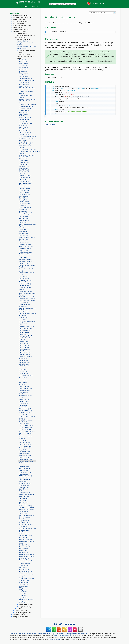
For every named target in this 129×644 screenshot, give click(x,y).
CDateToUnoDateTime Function (26, 93)
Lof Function (23, 379)
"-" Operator (23, 588)
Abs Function (23, 60)
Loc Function (23, 377)
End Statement (24, 217)
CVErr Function (24, 166)
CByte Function (24, 84)
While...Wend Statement (27, 579)
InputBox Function (25, 330)
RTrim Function (24, 487)
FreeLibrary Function (25, 280)
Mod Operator (23, 392)
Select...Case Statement (26, 80)
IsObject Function (25, 355)
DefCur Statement (25, 187)
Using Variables (24, 601)
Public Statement (24, 452)
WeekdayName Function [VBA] (27, 576)
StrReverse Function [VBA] (27, 528)
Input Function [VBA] (26, 329)
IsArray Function (24, 342)
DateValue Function (25, 177)
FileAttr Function (24, 243)
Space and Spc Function (26, 508)
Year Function (23, 586)
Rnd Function (23, 482)
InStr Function (24, 325)
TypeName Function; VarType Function (25, 561)
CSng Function (24, 159)
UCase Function (24, 566)
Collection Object (24, 131)
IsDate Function (24, 343)
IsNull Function (24, 351)
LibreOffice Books (64, 624)
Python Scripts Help (21, 611)
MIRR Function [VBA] (26, 388)
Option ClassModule (25, 427)
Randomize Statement (26, 461)
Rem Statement (24, 467)
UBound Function (24, 564)
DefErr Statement (25, 192)
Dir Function (23, 211)
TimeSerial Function (25, 545)
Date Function (23, 168)
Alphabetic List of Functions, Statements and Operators (25, 56)
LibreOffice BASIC (21, 33)
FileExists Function (25, 248)
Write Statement (24, 582)
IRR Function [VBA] (25, 338)
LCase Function (24, 364)
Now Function (23, 407)
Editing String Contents (26, 599)
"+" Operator (23, 592)
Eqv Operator (23, 226)
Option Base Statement (26, 426)
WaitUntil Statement (25, 571)
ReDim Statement (25, 463)
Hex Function (23, 316)
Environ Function (24, 220)
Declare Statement (25, 183)
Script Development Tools (23, 613)
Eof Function (23, 222)
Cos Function (23, 140)
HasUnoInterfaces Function (28, 314)
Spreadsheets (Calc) (19, 19)
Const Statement (24, 135)
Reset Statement (24, 470)
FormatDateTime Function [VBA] (27, 266)
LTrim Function (24, 368)
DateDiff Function (25, 172)
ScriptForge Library (25, 607)
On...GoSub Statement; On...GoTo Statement (26, 421)
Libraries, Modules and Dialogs (27, 47)
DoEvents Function (25, 215)
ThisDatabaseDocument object (26, 542)
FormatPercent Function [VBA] (27, 274)
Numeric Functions (25, 413)
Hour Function (24, 317)
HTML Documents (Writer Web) (23, 17)
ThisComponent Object (26, 539)
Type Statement (24, 558)
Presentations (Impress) (20, 21)
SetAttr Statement (25, 496)
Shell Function (24, 502)
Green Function (24, 312)
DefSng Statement (25, 200)
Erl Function (23, 230)
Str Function (23, 526)
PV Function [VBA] (25, 455)
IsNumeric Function (25, 353)
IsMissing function (25, 349)
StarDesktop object (25, 517)
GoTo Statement (24, 310)
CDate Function (24, 110)
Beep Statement (24, 73)
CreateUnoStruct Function (27, 155)
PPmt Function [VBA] (26, 446)
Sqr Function (23, 513)
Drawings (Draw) (18, 23)
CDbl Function (24, 112)
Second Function (24, 489)
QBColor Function (25, 457)
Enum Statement (24, 219)
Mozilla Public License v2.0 (63, 636)
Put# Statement (24, 454)
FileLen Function (24, 250)
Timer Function (24, 551)
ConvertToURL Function (27, 138)
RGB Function (23, 474)
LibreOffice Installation (20, 615)
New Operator (24, 403)
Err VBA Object (24, 233)
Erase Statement (24, 228)
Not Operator (23, 405)
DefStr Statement (25, 202)
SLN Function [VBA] (25, 506)
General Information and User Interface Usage (25, 36)
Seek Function (23, 491)
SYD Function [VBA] (25, 536)
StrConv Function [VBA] (27, 524)
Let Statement (23, 373)
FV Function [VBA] (25, 284)
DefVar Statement (25, 204)
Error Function (24, 235)
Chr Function (23, 121)
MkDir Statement (24, 390)
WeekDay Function (25, 573)
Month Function (24, 394)
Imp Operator (23, 323)
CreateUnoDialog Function (27, 144)
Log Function (23, 381)
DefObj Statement (25, 198)
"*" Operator (23, 590)
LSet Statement (24, 366)
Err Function (23, 232)
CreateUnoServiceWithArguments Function (28, 152)
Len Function (23, 371)
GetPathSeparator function (27, 297)
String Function (24, 530)
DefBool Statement (25, 185)
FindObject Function (25, 252)
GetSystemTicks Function (27, 301)
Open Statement (24, 424)
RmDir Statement (24, 480)
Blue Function (23, 75)
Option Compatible (25, 133)
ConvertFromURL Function (27, 136)
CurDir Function (24, 163)
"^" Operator (23, 597)
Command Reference (23, 39)
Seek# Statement (24, 493)
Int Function (23, 334)
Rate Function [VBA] (25, 459)
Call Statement (24, 77)
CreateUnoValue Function (27, 157)
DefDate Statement (25, 189)
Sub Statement (24, 532)
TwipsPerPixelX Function (27, 554)
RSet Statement (24, 485)
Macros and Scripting (20, 31)
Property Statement (25, 450)
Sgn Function (23, 500)
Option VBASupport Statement (25, 434)
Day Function (23, 179)
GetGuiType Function (26, 291)
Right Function (24, 478)
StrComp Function (25, 523)
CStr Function (23, 161)
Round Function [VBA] (26, 483)
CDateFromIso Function (26, 107)
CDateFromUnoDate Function (25, 102)
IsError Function (24, 347)
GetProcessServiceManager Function (28, 294)
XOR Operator (24, 584)
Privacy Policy (31, 634)
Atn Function (23, 69)
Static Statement (24, 519)
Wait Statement (24, 569)
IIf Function (23, 319)
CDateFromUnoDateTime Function (27, 89)
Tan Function (23, 538)
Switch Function (24, 534)
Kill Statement (23, 360)
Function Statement (25, 282)
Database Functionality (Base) (22, 25)
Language (35, 6)
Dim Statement (24, 209)
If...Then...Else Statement (27, 321)
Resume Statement (25, 472)
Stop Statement (24, 521)
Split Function (23, 511)
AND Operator (24, 62)
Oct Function (23, 414)
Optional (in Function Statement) (26, 438)
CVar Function (23, 164)
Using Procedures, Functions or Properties (26, 44)
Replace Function (24, 468)
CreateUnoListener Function (25, 147)
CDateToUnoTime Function (27, 99)
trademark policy (54, 639)
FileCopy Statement (25, 245)
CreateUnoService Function (28, 149)
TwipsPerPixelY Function (27, 556)
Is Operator (23, 340)
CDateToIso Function (26, 108)
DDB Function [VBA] (26, 181)
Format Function (24, 263)
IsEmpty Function (24, 345)
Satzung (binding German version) (77, 634)
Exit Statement (24, 239)
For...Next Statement (26, 260)
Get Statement (24, 302)
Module (22, 6)
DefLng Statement (25, 196)
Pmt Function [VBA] (25, 444)
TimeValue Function (25, 547)
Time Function (23, 549)
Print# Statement (24, 448)
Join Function (23, 358)
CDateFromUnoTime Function (25, 96)
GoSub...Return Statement (27, 308)
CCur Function (24, 86)
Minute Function (24, 386)
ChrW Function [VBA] (26, 123)
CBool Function (24, 82)
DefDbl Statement (25, 191)
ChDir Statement (24, 116)
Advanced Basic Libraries (27, 605)
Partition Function (25, 442)
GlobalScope (23, 71)
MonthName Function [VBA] (26, 397)
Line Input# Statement (26, 375)
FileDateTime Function (26, 246)
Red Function (23, 465)
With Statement (24, 580)
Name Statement (24, 401)
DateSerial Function (25, 176)
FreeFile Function (24, 278)
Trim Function (23, 552)
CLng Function (24, 127)
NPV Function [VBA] (25, 411)
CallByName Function (26, 79)
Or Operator (23, 441)
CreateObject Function (26, 142)
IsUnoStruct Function (26, 357)
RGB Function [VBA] (25, 476)
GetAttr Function (24, 286)
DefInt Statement (24, 194)
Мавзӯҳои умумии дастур (21, 617)
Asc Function (23, 66)
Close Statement (24, 129)
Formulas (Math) (18, 27)
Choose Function (24, 120)
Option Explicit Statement (27, 431)
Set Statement (24, 498)
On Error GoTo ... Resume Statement (27, 417)
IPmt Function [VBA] (25, 336)
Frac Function (23, 276)
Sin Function (23, 504)
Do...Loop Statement (25, 213)
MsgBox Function (24, 399)
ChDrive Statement (25, 118)
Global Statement (24, 304)
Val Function (23, 567)
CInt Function (23, 125)
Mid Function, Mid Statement (25, 384)
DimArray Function (25, 207)
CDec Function (24, 114)
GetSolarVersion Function (27, 299)
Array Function (24, 64)
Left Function (23, 370)
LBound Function (24, 362)
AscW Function (24, 67)
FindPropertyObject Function (25, 255)
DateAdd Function (25, 170)
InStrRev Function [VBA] (27, 327)
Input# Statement (25, 332)
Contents (14, 13)
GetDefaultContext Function (25, 288)
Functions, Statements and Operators (26, 51)
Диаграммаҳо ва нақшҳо (21, 29)
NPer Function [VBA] (26, 409)
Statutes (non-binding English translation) (50, 634)
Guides (19, 609)
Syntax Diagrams (22, 48)
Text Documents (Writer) (21, 15)
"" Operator (23, 595)
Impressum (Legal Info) (18, 634)
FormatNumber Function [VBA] (27, 270)
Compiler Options (23, 41)
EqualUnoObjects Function (27, 224)
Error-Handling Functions (27, 237)
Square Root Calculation (27, 515)
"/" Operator (23, 593)
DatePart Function (25, 174)
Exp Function (23, 241)
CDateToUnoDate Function (27, 105)
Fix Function (23, 258)
